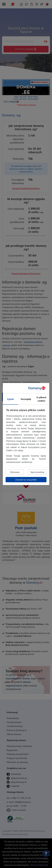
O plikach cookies (41, 399)
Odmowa (15, 472)
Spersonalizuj (37, 472)
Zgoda (10, 399)
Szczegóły (26, 399)
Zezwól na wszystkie (26, 480)
